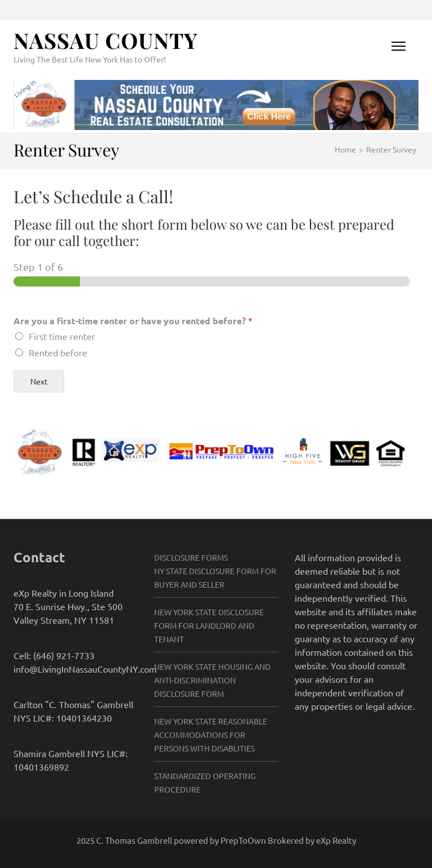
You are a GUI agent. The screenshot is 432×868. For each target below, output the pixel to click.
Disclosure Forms (191, 557)
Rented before (58, 352)
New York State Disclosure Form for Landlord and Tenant (209, 625)
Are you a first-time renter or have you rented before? (133, 321)
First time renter (62, 336)
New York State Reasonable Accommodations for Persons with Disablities (211, 735)
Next (39, 381)
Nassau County (106, 40)
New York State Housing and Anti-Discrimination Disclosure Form (212, 680)
